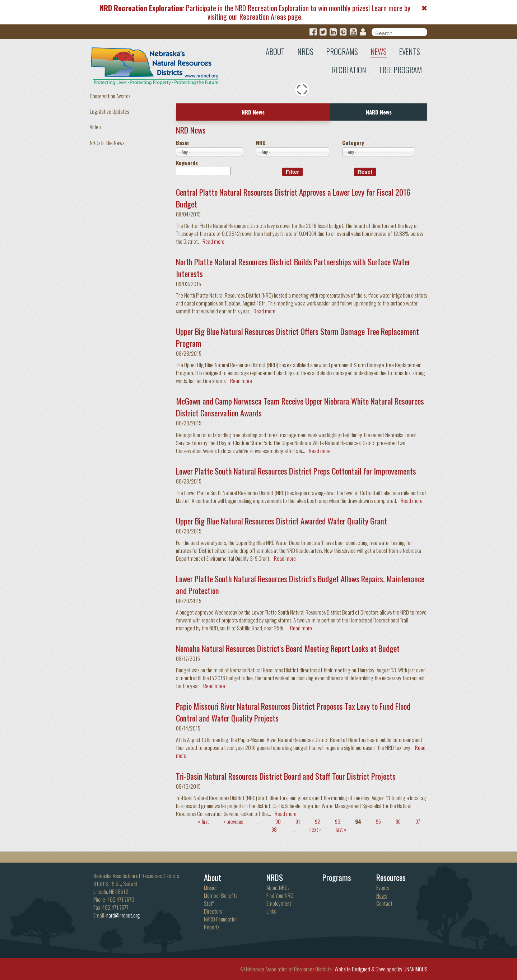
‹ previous (233, 821)
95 (378, 821)
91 (298, 821)
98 (274, 829)
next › (315, 829)
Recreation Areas (263, 17)
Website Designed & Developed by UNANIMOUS (381, 969)
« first (203, 821)
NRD (261, 143)
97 (418, 821)
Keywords (187, 163)
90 (278, 821)
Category (353, 143)
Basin (182, 143)
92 (318, 821)
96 (398, 821)
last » (341, 829)
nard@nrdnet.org (123, 915)
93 (338, 821)
